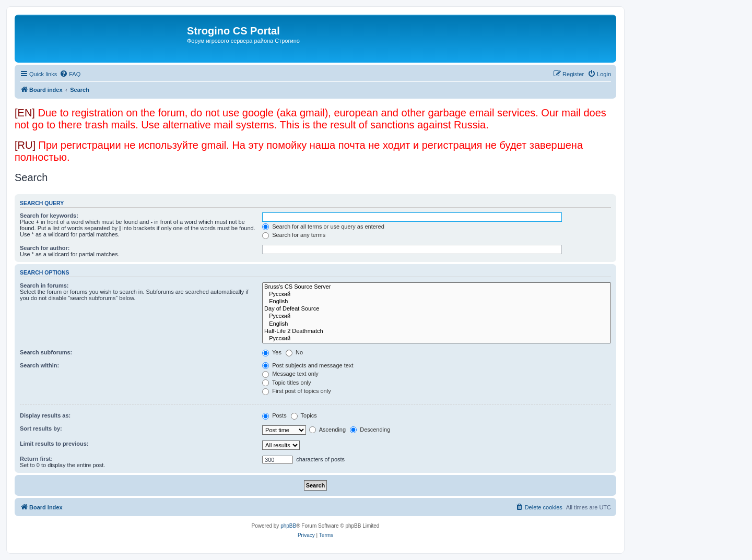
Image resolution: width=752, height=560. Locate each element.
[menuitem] (70, 74)
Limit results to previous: (54, 444)
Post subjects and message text (308, 365)
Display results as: (45, 415)
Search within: (39, 365)
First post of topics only (297, 391)
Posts (274, 415)
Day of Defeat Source (437, 309)
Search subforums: (46, 352)
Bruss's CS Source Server (437, 287)
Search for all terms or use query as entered (323, 227)
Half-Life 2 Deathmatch (437, 331)
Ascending (327, 430)
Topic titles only (286, 383)
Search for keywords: (49, 216)
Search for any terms (294, 235)
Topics (304, 415)
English (437, 302)
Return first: (36, 459)
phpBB (288, 526)
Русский (437, 294)
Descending (370, 430)
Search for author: (45, 248)
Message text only (290, 374)
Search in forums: (44, 285)
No (294, 352)
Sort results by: (41, 428)
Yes (272, 352)
